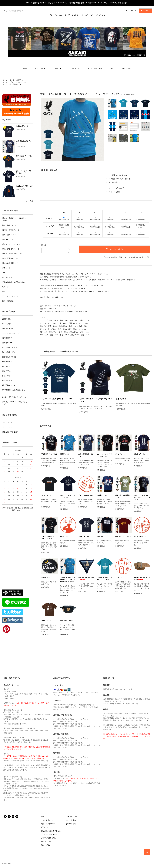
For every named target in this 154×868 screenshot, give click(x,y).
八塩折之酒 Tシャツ (22, 126)
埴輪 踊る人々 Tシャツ (141, 454)
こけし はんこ (120, 578)
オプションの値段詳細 (109, 257)
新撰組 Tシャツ (65, 454)
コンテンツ (75, 68)
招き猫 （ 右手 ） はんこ (142, 536)
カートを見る (71, 820)
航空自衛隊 (44, 274)
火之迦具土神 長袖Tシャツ (24, 186)
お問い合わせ (127, 68)
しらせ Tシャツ (46, 495)
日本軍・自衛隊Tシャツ (17, 80)
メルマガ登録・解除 (95, 68)
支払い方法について (48, 820)
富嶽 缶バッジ (46, 578)
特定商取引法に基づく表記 (140, 257)
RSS (43, 845)
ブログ (112, 68)
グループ (58, 68)
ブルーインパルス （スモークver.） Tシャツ (105, 455)
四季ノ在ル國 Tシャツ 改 (24, 156)
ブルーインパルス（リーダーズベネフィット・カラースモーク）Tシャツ (67, 580)
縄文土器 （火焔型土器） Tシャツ (123, 496)
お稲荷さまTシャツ (103, 495)
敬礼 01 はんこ (64, 536)
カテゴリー (40, 68)
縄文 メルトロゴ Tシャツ (123, 536)
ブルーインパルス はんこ (86, 495)
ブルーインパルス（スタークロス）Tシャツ (104, 579)
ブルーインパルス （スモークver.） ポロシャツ (95, 400)
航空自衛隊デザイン (16, 84)
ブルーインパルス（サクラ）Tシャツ (57, 399)
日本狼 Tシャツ (46, 621)
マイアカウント (72, 817)
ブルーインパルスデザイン (18, 82)
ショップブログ (47, 841)
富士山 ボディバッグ (66, 621)
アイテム (145, 10)
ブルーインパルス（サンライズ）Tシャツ (49, 537)
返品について (124, 257)
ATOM (48, 845)
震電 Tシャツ (121, 399)
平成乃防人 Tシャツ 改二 (49, 454)
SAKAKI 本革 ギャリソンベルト (142, 579)
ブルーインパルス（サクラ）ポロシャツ (24, 172)
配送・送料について (48, 824)
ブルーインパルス (82, 274)
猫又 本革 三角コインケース (86, 579)
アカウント (132, 10)
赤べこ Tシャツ (120, 454)
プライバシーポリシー (49, 834)
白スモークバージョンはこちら (51, 297)
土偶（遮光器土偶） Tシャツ (24, 142)
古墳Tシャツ (101, 536)
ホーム (25, 68)
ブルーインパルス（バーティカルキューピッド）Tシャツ (142, 497)
